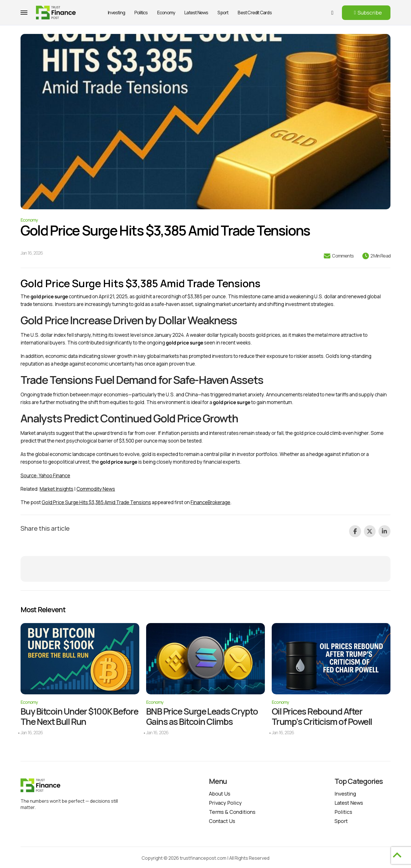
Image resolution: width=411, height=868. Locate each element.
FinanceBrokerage (210, 502)
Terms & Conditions (233, 810)
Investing (116, 13)
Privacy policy (226, 801)
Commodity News (96, 489)
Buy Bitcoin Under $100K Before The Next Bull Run (68, 715)
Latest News (196, 13)
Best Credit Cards (255, 13)
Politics (141, 13)
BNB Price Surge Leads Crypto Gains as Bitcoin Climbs (204, 715)
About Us (220, 792)
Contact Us (223, 820)
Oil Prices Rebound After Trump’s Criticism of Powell (324, 715)
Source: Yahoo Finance (45, 475)
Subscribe (370, 13)
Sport (223, 13)
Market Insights (57, 489)
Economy (166, 13)
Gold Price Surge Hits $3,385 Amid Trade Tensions (96, 502)
